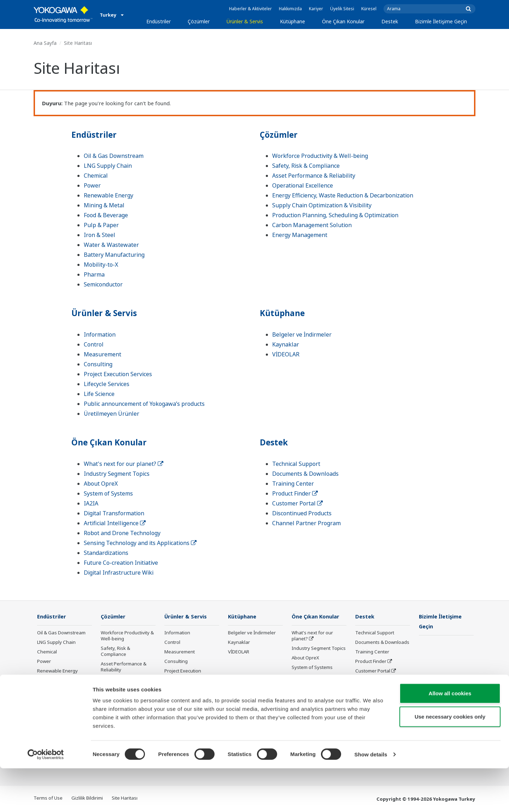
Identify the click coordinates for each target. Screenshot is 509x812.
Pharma (94, 274)
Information (100, 334)
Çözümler (199, 21)
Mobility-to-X (101, 265)
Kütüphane (292, 21)
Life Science (99, 394)
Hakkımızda (290, 9)
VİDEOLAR (286, 354)
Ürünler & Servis (245, 21)
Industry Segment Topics (117, 474)
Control (94, 344)
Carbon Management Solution (312, 225)
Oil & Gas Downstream (114, 156)
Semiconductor (103, 284)
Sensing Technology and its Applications (140, 543)
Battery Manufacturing (114, 255)
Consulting (98, 364)
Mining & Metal (104, 205)
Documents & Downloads (305, 474)
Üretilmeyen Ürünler (112, 414)
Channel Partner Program (306, 523)
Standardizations (106, 553)
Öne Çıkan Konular (343, 21)
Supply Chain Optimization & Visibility (322, 205)
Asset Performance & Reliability (314, 176)
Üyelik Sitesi (342, 9)
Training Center (293, 484)
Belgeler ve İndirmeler (302, 334)
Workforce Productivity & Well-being (320, 156)
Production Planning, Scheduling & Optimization (335, 215)
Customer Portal (297, 503)
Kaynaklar (286, 344)
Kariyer (316, 9)
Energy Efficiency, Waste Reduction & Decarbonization (343, 195)
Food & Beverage (106, 215)
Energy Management (300, 235)
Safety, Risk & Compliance (306, 166)
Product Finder (295, 493)
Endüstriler (159, 21)
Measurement (103, 354)
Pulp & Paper (101, 225)
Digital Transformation (114, 513)
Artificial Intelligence (115, 523)
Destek (390, 21)
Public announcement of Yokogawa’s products (144, 404)
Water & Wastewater (111, 245)
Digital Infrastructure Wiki (119, 573)
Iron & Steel (100, 235)
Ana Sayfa (45, 43)
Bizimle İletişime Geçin (441, 21)
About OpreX (101, 484)
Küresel (369, 9)
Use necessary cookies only (450, 760)
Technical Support (296, 464)
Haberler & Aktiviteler (250, 9)
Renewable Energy (109, 195)
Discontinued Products (302, 513)
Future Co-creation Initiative (121, 563)
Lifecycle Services (107, 384)
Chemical (96, 176)
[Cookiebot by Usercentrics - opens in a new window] (46, 798)
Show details (371, 798)
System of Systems (108, 493)
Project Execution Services (118, 374)
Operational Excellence (303, 185)
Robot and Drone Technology (122, 533)
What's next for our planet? (124, 464)
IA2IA (91, 503)
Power (92, 185)
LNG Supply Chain (108, 166)
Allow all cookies (450, 737)
